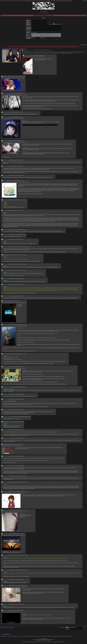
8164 (22, 113)
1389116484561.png (8, 96)
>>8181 (22, 182)
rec (31, 1)
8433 (22, 355)
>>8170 (51, 51)
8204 (22, 265)
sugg (26, 1)
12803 (22, 411)
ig (18, 1)
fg (6, 1)
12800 (22, 395)
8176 (22, 167)
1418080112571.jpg (8, 513)
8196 (22, 241)
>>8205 (25, 265)
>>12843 (5, 485)
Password (72, 629)
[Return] (47, 16)
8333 (22, 286)
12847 (23, 483)
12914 (22, 511)
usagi (54, 1)
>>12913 (21, 515)
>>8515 (25, 355)
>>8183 (25, 201)
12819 (23, 439)
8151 (48, 51)
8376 (18, 302)
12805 (26, 418)
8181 (22, 201)
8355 (22, 297)
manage (48, 1)
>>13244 (26, 587)
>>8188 (5, 244)
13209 (22, 586)
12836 (22, 457)
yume (8, 1)
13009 (22, 556)
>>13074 (26, 571)
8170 (22, 118)
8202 (22, 248)
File (32, 33)
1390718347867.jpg (8, 369)
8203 (22, 256)
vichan (46, 640)
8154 (44, 56)
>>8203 (25, 248)
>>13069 (26, 556)
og (16, 1)
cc (23, 1)
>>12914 (26, 493)
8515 (22, 368)
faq (39, 1)
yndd (4, 1)
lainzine (70, 1)
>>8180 (5, 203)
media (14, 1)
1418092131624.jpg (8, 536)
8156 (22, 94)
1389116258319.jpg (30, 58)
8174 (22, 161)
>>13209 (24, 615)
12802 (22, 400)
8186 (22, 231)
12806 (22, 423)
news (34, 1)
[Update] (3, 635)
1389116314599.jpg (8, 79)
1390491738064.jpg (8, 327)
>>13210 (26, 483)
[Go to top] (7, 628)
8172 (22, 142)
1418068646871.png (8, 494)
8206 (22, 280)
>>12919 (26, 511)
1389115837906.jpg (8, 50)
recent (42, 1)
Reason (68, 630)
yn (2, 1)
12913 (23, 493)
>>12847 (26, 477)
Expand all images (83, 46)
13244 (22, 611)
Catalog (12, 628)
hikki (29, 1)
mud (52, 1)
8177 (22, 177)
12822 (22, 445)
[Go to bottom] (51, 16)
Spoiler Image (58, 24)
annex (45, 1)
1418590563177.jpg (8, 588)
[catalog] (43, 18)
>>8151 (24, 122)
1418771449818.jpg (8, 613)
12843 (22, 477)
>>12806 (29, 418)
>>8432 (5, 357)
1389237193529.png (8, 183)
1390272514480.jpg (8, 304)
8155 (24, 78)
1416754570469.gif (8, 447)
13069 (22, 571)
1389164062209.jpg (8, 120)
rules (37, 1)
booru (57, 1)
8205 (22, 271)
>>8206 (25, 271)
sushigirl (66, 1)
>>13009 (28, 248)
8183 (20, 211)
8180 (20, 181)
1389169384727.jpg (8, 143)
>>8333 (22, 212)
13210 (22, 605)
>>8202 (5, 258)
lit (12, 1)
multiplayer (61, 1)
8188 (22, 236)
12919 (22, 535)
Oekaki (35, 33)
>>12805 (5, 426)
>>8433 (25, 326)
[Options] (85, 1)
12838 (22, 467)
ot (21, 1)
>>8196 (25, 231)
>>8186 (5, 243)
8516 (24, 388)
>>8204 (25, 256)
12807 (22, 431)
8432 (22, 326)
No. (46, 51)
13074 (22, 580)
